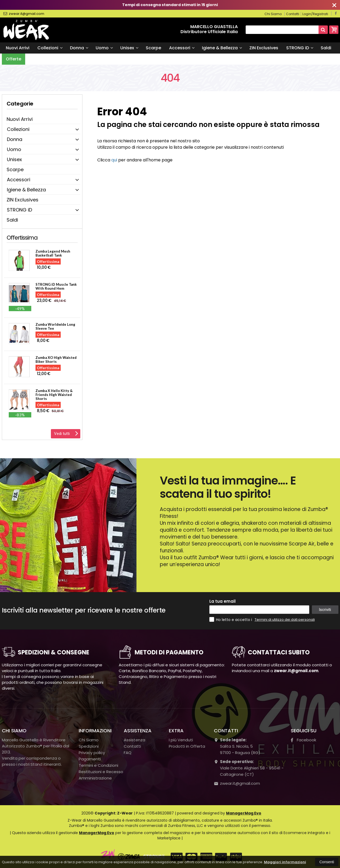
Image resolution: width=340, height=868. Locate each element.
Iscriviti (325, 610)
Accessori (182, 48)
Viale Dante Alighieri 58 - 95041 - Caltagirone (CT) (249, 768)
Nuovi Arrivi (18, 48)
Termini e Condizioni (98, 765)
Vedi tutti (66, 433)
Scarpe (153, 48)
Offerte (14, 59)
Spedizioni (89, 746)
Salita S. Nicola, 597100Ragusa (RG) (237, 746)
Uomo (104, 48)
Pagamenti (90, 759)
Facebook (303, 740)
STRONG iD (300, 48)
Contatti (293, 14)
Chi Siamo (273, 14)
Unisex (129, 48)
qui (114, 160)
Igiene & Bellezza (222, 48)
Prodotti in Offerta (187, 746)
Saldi (326, 48)
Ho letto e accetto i (231, 620)
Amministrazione (95, 778)
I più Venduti (181, 740)
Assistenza (134, 740)
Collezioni (50, 48)
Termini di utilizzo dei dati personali (285, 620)
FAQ (128, 753)
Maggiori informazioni (285, 862)
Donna (79, 48)
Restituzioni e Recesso (101, 772)
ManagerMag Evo (244, 813)
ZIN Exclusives (264, 48)
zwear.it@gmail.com (24, 14)
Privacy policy (92, 753)
